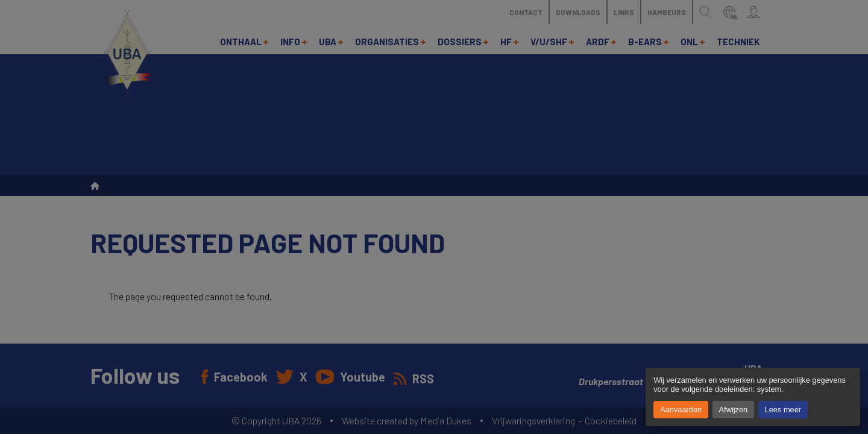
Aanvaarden (681, 410)
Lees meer (783, 410)
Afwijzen (734, 410)
